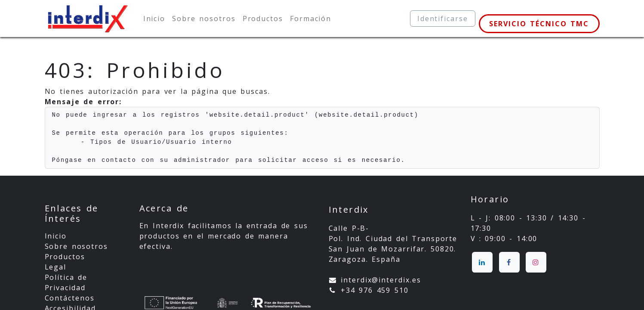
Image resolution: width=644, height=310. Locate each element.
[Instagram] (536, 262)
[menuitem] (154, 19)
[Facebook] (509, 262)
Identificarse (443, 19)
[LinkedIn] (482, 262)
